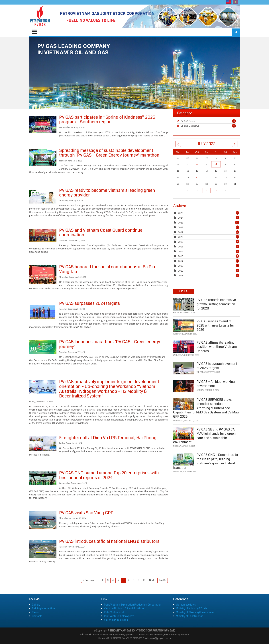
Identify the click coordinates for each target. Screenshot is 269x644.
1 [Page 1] (98, 580)
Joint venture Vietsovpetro (119, 616)
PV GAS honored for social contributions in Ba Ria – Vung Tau (43, 275)
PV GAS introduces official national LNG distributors (43, 549)
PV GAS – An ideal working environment (216, 383)
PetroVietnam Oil (114, 612)
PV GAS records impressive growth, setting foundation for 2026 (216, 304)
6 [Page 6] (123, 580)
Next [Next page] (152, 580)
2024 (181, 218)
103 (234, 126)
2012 (181, 271)
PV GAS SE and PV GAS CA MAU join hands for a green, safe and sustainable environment (205, 435)
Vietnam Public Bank (116, 620)
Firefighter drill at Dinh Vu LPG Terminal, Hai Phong (43, 444)
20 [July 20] (197, 177)
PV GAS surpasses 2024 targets (43, 311)
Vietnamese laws (186, 605)
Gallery (36, 605)
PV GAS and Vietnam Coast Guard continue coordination (43, 235)
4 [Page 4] (113, 580)
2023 (181, 223)
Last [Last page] (162, 580)
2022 (181, 227)
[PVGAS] (40, 16)
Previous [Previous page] (89, 580)
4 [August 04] (207, 190)
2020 (181, 237)
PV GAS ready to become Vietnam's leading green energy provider (43, 197)
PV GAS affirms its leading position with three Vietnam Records (217, 346)
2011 (181, 275)
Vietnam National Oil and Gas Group (125, 608)
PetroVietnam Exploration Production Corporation (133, 605)
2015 (181, 256)
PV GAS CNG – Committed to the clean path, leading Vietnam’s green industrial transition (205, 461)
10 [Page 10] (144, 580)
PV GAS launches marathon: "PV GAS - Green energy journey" (43, 347)
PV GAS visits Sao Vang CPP (43, 520)
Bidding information (43, 608)
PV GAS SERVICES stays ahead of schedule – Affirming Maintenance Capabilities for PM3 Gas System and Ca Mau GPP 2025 (206, 408)
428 (234, 121)
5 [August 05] (216, 190)
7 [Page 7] (128, 580)
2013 (181, 266)
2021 (181, 232)
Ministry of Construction (190, 616)
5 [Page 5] (118, 580)
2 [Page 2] (103, 580)
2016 (181, 251)
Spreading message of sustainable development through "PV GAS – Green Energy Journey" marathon (43, 157)
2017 (181, 247)
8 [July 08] (216, 164)
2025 (181, 213)
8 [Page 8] (133, 580)
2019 (181, 242)
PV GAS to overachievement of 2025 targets (217, 365)
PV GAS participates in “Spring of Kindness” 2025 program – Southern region (43, 124)
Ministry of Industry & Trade (191, 608)
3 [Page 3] (108, 580)
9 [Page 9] (139, 580)
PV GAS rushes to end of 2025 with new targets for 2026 (215, 325)
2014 (181, 261)
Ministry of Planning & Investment (195, 612)
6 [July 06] (197, 164)
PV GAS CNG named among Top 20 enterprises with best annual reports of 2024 (43, 478)
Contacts (37, 616)
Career (36, 612)
